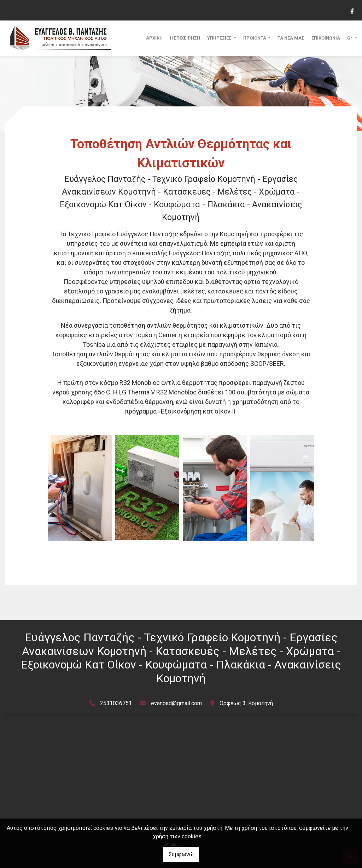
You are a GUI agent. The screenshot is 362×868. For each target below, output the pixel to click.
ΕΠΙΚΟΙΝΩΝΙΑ (326, 38)
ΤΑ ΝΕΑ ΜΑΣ (291, 38)
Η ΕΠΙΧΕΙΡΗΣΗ (185, 38)
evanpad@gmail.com (176, 703)
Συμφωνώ (181, 854)
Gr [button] (350, 38)
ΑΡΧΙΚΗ (154, 38)
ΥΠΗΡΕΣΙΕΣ (220, 38)
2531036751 (116, 703)
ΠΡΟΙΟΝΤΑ (255, 38)
